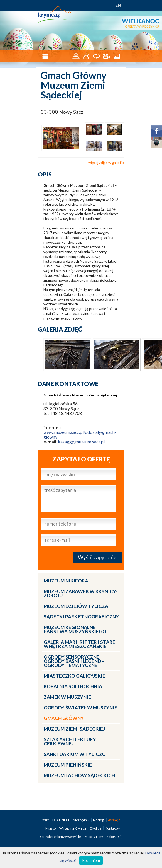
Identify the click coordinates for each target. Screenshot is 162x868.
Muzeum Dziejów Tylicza (76, 606)
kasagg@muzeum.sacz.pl (81, 442)
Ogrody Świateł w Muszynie (80, 708)
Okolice (96, 828)
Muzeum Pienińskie (68, 765)
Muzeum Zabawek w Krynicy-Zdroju (81, 593)
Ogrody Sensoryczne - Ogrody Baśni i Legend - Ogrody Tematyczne (74, 661)
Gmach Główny (64, 718)
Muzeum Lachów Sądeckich (79, 775)
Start (46, 820)
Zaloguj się (114, 837)
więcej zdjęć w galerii (105, 163)
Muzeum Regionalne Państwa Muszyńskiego (75, 629)
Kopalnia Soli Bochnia (73, 686)
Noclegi (99, 820)
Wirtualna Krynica (73, 828)
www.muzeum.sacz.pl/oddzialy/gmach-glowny (80, 435)
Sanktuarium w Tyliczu (75, 754)
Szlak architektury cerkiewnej (70, 741)
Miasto (51, 828)
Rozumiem (91, 860)
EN (118, 5)
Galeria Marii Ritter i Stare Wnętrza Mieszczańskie (79, 644)
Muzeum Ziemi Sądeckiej (74, 729)
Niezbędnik (81, 820)
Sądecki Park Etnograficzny (81, 617)
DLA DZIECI (61, 820)
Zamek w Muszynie (67, 697)
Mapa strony (94, 837)
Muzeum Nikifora (66, 581)
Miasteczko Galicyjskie (74, 676)
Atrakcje (114, 820)
